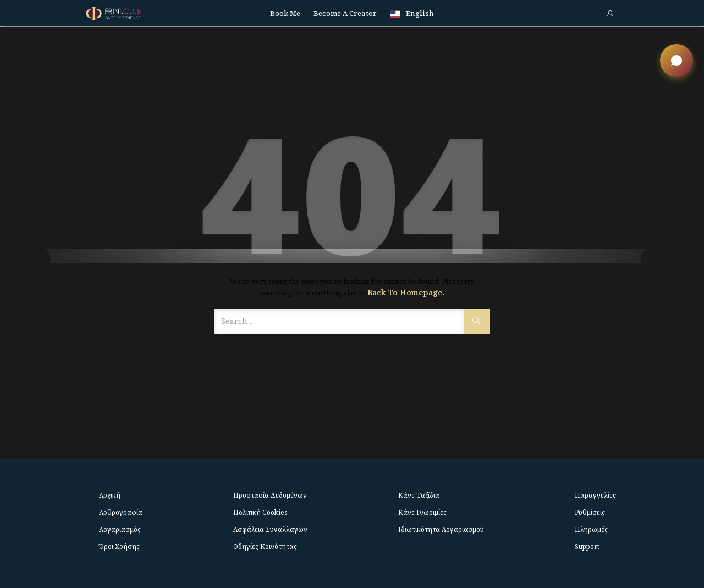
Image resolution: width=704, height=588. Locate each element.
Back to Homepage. (406, 292)
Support (587, 546)
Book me (285, 13)
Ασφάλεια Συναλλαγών (270, 529)
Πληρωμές (591, 529)
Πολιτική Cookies (260, 512)
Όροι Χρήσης (119, 546)
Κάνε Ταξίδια (419, 495)
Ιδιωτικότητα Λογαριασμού (441, 529)
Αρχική (110, 495)
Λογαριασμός (120, 529)
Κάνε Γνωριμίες (422, 512)
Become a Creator (345, 13)
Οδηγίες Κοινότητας (265, 546)
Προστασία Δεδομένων (270, 495)
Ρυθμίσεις (590, 512)
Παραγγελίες (595, 495)
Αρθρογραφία (121, 512)
